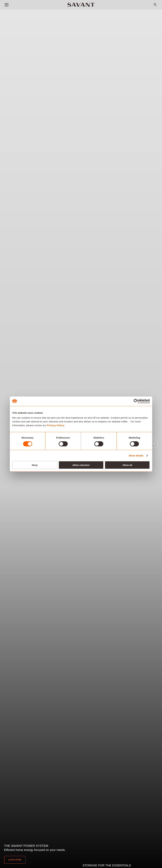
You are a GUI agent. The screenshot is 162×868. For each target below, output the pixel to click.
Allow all (127, 465)
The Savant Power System (26, 846)
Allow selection (81, 465)
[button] (6, 5)
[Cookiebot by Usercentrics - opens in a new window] (136, 401)
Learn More (15, 860)
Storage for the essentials (107, 865)
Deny (35, 465)
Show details (136, 455)
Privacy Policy (56, 425)
